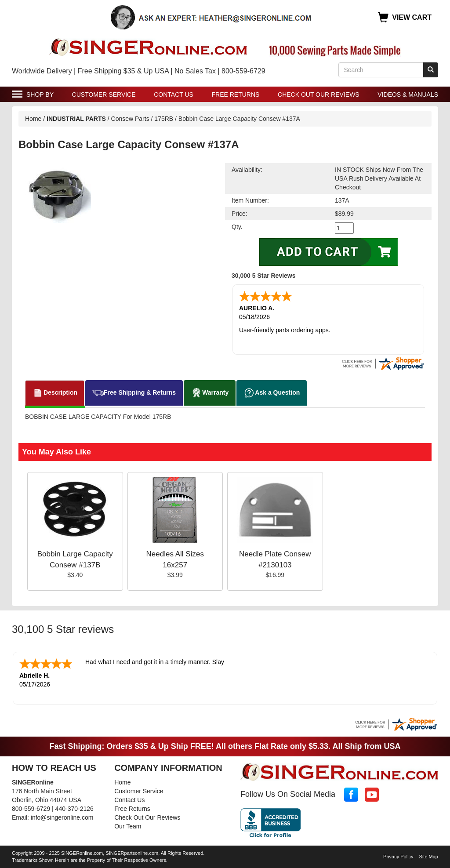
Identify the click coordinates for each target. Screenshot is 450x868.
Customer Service (104, 94)
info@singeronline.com (62, 817)
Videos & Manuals (408, 94)
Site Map (429, 857)
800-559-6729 (31, 809)
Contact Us (174, 94)
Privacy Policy (398, 857)
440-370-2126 (74, 809)
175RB (164, 119)
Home (33, 119)
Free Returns (236, 94)
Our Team (128, 826)
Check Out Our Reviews (319, 94)
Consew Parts (130, 119)
